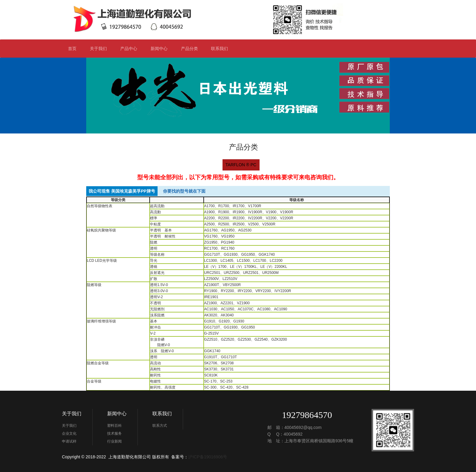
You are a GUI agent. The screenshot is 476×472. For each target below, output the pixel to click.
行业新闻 (114, 441)
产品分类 (192, 49)
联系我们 (222, 49)
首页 (72, 49)
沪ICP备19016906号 (208, 457)
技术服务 (114, 433)
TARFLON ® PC (241, 165)
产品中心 (129, 49)
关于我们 (101, 49)
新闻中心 (162, 49)
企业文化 (69, 433)
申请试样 (69, 441)
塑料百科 (114, 426)
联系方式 (160, 426)
